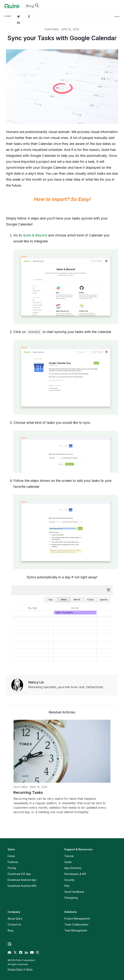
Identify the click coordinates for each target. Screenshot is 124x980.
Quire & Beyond (35, 235)
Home (11, 856)
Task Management (76, 930)
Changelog (71, 898)
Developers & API (75, 874)
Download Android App (22, 880)
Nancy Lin (36, 682)
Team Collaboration (76, 924)
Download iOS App (19, 874)
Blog (30, 6)
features (52, 29)
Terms (29, 969)
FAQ (67, 886)
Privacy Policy (15, 969)
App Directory (73, 868)
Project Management (77, 919)
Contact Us (14, 924)
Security (69, 880)
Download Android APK (22, 886)
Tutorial (69, 856)
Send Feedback (74, 892)
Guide (68, 862)
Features (13, 862)
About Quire (15, 919)
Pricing (12, 868)
